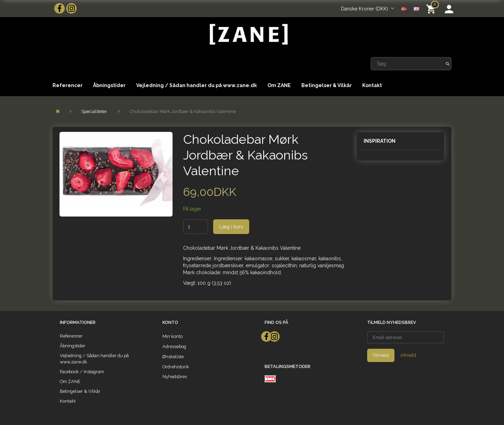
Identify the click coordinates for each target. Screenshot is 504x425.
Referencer (68, 85)
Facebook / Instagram (82, 372)
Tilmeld (381, 355)
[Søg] (448, 64)
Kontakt (372, 85)
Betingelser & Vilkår (327, 85)
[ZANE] (248, 34)
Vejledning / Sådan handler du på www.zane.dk (197, 85)
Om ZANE (279, 85)
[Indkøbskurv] (432, 9)
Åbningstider (109, 85)
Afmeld (408, 355)
